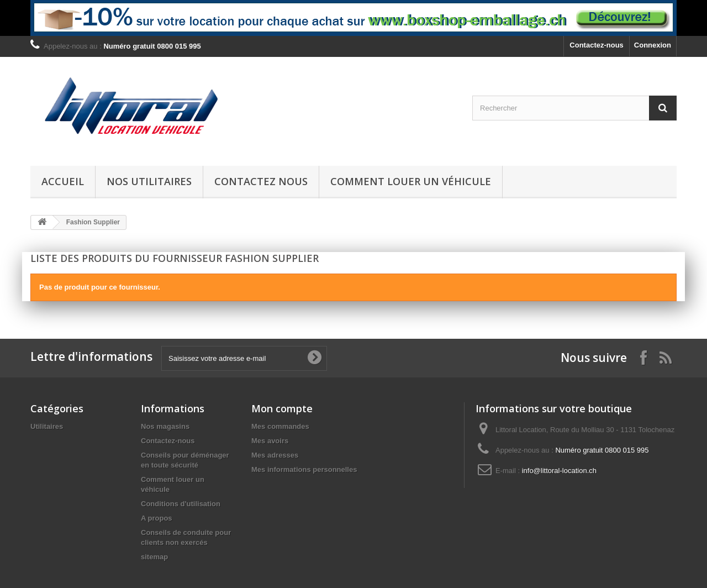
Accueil (63, 181)
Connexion (653, 45)
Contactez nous (261, 181)
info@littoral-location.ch (559, 471)
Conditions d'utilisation (181, 504)
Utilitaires (47, 426)
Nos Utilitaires (149, 181)
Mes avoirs (270, 441)
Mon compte (282, 408)
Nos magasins (165, 426)
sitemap (154, 557)
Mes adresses (275, 455)
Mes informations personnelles (304, 469)
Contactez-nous (597, 45)
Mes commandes (280, 426)
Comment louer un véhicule (411, 181)
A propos (157, 518)
